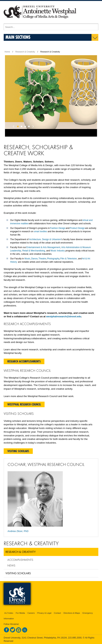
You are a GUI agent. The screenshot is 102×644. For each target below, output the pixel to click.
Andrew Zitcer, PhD (18, 531)
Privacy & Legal (44, 613)
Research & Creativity (25, 52)
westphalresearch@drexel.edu (64, 316)
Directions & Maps (72, 613)
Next (33, 126)
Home (7, 52)
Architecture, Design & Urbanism (45, 239)
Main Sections (18, 37)
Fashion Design (58, 228)
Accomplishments (20, 560)
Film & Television (68, 259)
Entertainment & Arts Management (43, 247)
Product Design (77, 228)
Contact (57, 613)
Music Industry (58, 251)
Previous (14, 126)
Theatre (42, 259)
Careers (31, 613)
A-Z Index (9, 613)
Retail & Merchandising (34, 251)
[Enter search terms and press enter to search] (51, 27)
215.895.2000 (75, 638)
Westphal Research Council (24, 404)
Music (27, 259)
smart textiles (40, 231)
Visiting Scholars (18, 451)
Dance (34, 259)
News (11, 565)
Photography (53, 259)
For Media (20, 613)
